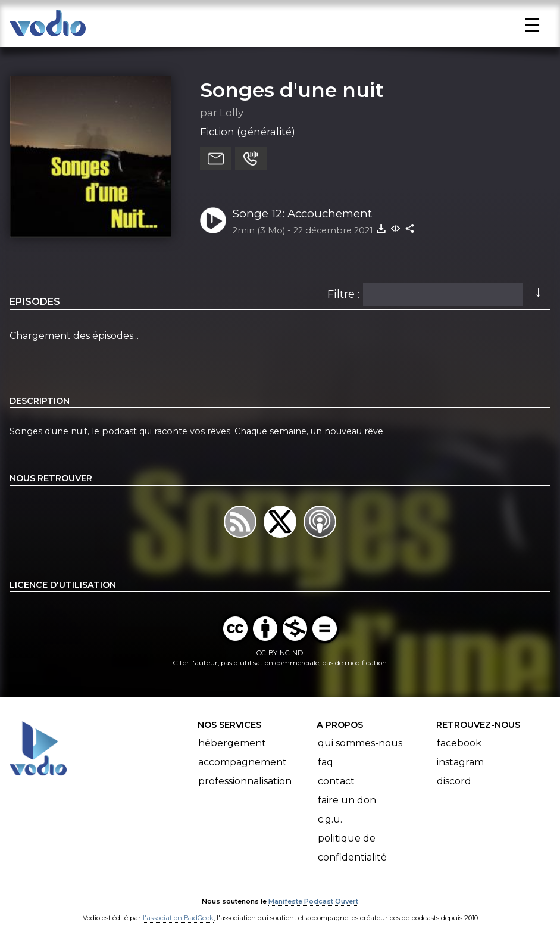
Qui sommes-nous (360, 743)
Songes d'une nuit (292, 90)
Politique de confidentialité (352, 848)
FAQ (326, 762)
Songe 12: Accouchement (302, 214)
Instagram (460, 762)
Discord (454, 781)
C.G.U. (330, 819)
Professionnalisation (245, 781)
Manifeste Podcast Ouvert (313, 901)
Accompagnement (243, 762)
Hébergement (232, 743)
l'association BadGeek (178, 918)
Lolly (231, 113)
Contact (336, 781)
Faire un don (347, 800)
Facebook (459, 743)
